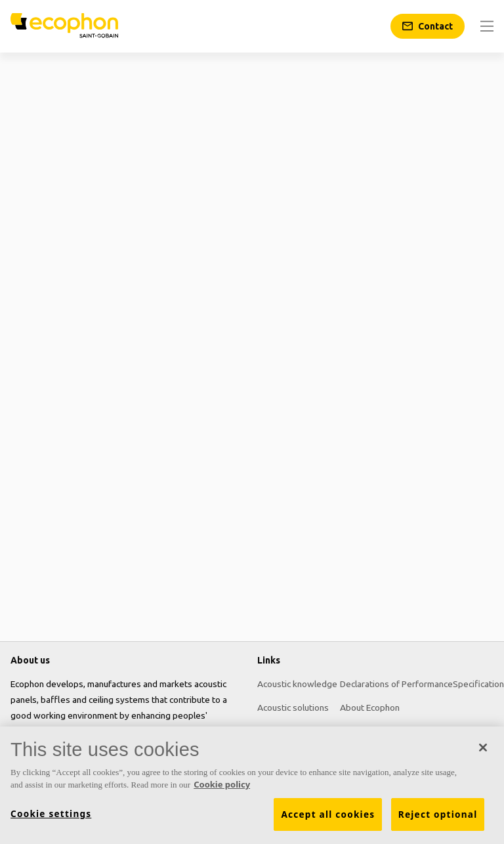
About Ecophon (370, 707)
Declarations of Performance (396, 684)
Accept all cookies (328, 814)
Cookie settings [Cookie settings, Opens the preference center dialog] (51, 814)
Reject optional (438, 814)
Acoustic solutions (293, 707)
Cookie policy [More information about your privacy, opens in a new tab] (222, 784)
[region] (252, 785)
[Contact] (428, 26)
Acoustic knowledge (297, 684)
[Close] (483, 748)
